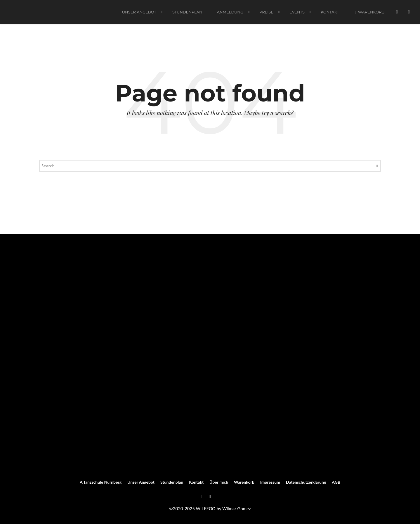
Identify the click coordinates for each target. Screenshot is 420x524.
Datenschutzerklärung (306, 482)
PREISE (266, 13)
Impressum (270, 482)
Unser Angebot (139, 13)
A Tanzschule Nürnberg (101, 482)
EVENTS (297, 13)
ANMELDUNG (230, 13)
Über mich (219, 482)
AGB (336, 482)
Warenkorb (370, 13)
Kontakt (330, 13)
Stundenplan (187, 13)
